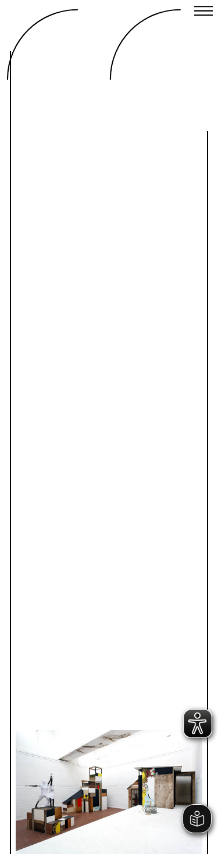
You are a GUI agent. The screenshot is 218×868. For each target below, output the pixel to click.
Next (150, 694)
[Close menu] (203, 12)
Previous (68, 694)
